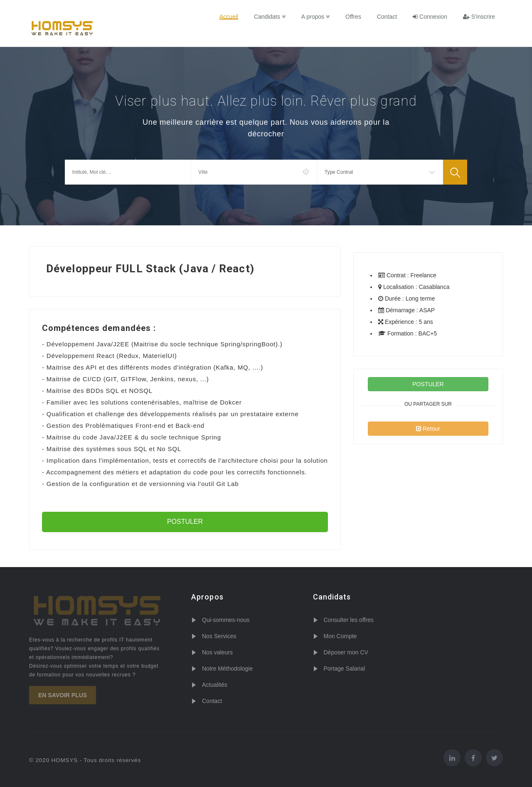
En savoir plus (63, 695)
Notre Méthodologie (227, 669)
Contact (387, 17)
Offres (353, 17)
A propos (315, 17)
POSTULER (185, 522)
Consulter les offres (349, 620)
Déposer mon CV (346, 652)
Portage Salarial (345, 669)
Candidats (270, 17)
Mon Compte (340, 636)
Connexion (430, 17)
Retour (428, 429)
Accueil (229, 17)
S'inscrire (479, 17)
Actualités (215, 685)
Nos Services (219, 636)
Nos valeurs (217, 652)
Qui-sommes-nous (226, 620)
